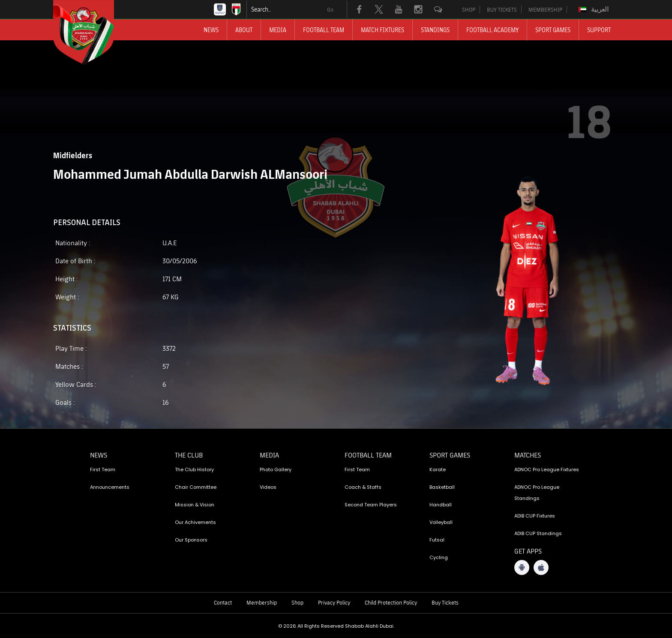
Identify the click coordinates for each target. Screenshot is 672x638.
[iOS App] (541, 567)
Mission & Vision (195, 505)
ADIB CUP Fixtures (535, 516)
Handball (441, 505)
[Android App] (522, 567)
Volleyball (441, 522)
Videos (268, 487)
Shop (297, 602)
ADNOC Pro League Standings (537, 493)
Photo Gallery (276, 469)
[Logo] (91, 32)
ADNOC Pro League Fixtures (547, 469)
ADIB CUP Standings (538, 533)
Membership (262, 602)
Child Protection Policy (391, 602)
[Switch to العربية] (595, 9)
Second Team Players (371, 505)
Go (330, 9)
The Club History (194, 469)
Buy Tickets (445, 602)
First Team (103, 469)
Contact (223, 602)
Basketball (442, 487)
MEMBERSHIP (545, 9)
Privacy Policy (334, 602)
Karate (438, 469)
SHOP (469, 9)
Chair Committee (196, 487)
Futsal (437, 540)
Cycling (439, 557)
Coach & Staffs (363, 487)
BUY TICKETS (502, 9)
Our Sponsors (191, 540)
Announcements (110, 487)
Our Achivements (195, 522)
